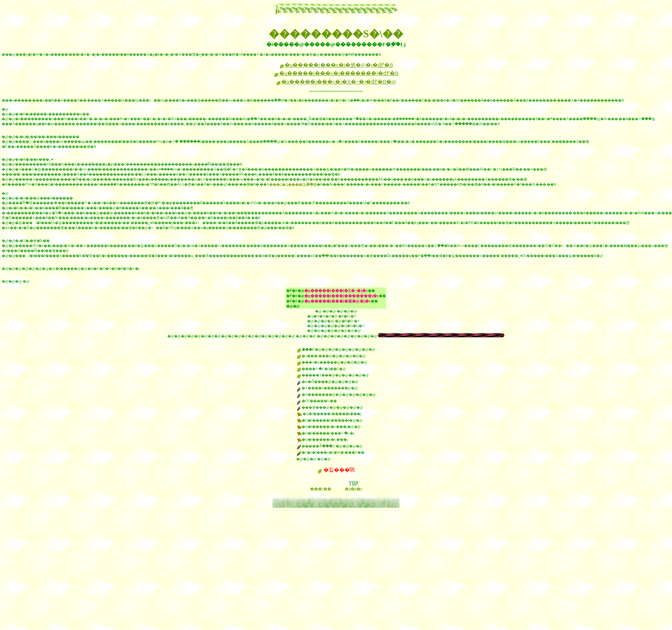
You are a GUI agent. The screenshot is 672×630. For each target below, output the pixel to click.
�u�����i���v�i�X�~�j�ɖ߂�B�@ (336, 82)
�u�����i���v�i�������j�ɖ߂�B (336, 73)
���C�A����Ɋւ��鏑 (293, 184)
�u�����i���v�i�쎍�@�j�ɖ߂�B (336, 65)
